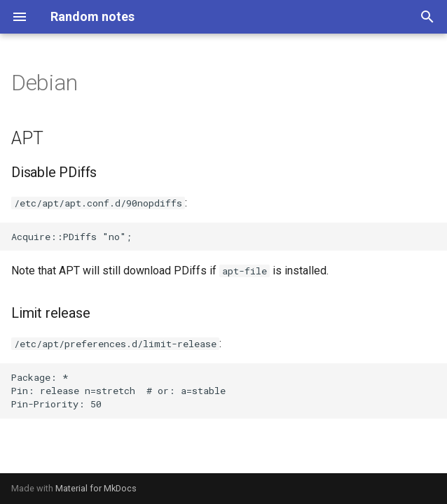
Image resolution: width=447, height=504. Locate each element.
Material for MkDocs (96, 488)
